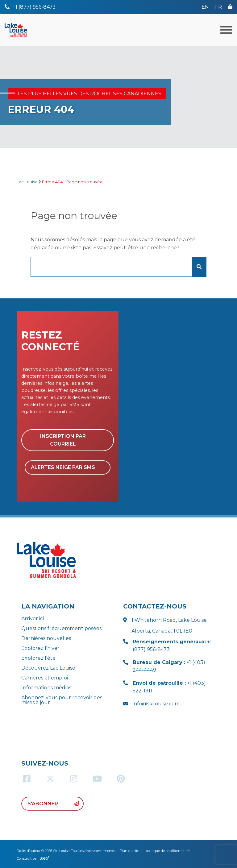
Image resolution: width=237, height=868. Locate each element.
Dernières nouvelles (46, 638)
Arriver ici (33, 619)
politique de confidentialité (168, 851)
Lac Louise (27, 182)
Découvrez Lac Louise (48, 668)
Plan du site (129, 851)
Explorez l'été (38, 658)
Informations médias (46, 688)
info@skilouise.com (156, 704)
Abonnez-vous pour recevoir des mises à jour (62, 700)
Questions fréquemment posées (61, 628)
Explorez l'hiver (40, 648)
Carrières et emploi (45, 678)
